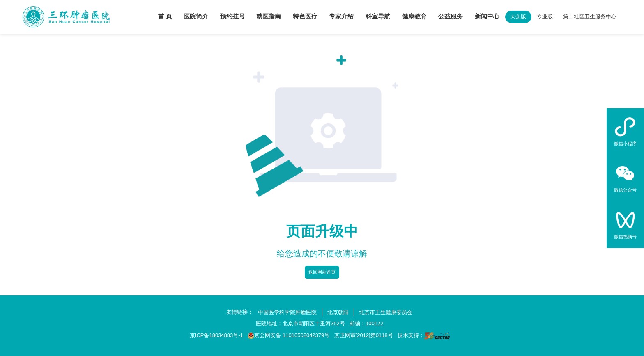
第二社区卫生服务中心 (590, 17)
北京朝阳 (338, 312)
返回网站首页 (322, 272)
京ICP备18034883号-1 (216, 335)
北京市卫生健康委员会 (386, 312)
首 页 (165, 16)
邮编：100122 (366, 323)
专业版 (545, 17)
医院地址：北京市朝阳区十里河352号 (300, 323)
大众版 (518, 17)
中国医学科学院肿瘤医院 (287, 312)
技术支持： (424, 336)
